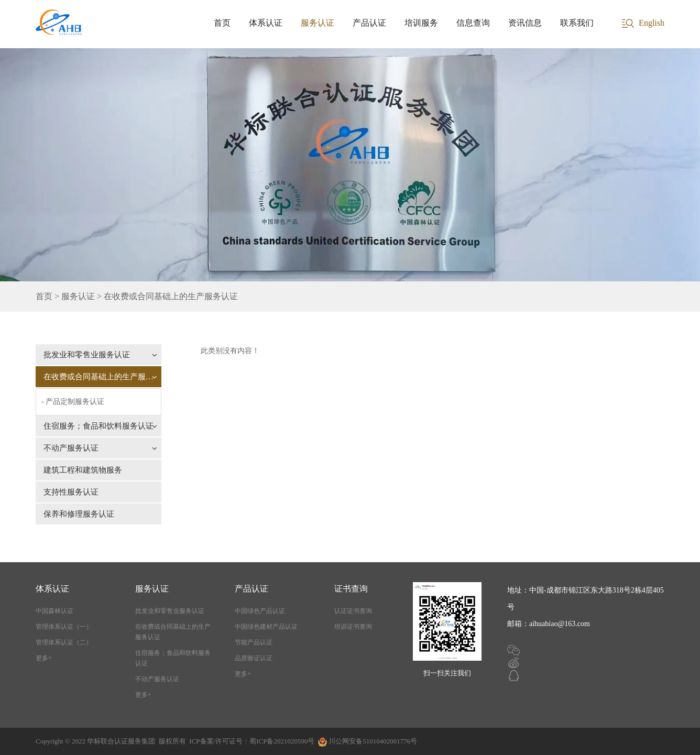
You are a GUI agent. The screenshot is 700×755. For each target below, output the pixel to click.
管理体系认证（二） (64, 642)
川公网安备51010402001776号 (373, 741)
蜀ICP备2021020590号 (282, 741)
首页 (222, 23)
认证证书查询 (353, 611)
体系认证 (266, 23)
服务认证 (318, 23)
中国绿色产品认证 (260, 611)
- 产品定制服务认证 (73, 402)
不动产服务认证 (100, 448)
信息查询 (473, 23)
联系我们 (577, 23)
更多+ (44, 658)
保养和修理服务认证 (79, 514)
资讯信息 (525, 23)
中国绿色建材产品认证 (266, 627)
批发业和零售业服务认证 (100, 355)
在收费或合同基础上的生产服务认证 (102, 377)
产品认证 (369, 23)
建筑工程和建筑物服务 (83, 470)
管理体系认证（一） (64, 627)
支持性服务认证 (71, 492)
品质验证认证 (254, 658)
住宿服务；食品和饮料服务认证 (100, 426)
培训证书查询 (353, 627)
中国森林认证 (54, 611)
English (652, 23)
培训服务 (421, 23)
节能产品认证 (254, 642)
